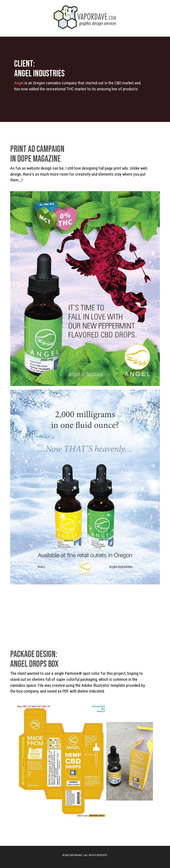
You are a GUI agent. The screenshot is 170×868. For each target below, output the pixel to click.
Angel (19, 83)
